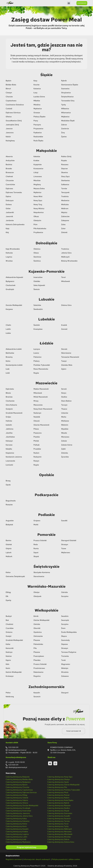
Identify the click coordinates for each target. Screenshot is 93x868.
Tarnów (64, 188)
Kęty (8, 228)
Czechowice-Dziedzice (15, 104)
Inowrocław (38, 277)
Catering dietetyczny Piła (57, 787)
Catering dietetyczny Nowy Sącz (60, 777)
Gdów (8, 208)
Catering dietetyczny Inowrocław (18, 810)
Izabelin (9, 425)
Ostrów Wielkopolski (41, 620)
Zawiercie (65, 128)
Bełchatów (10, 353)
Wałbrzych (65, 257)
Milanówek (38, 393)
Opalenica (38, 632)
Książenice (10, 453)
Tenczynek (65, 192)
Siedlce (64, 397)
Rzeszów (9, 504)
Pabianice (37, 357)
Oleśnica (37, 249)
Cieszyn (9, 92)
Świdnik (37, 325)
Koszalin (37, 692)
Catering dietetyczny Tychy (58, 826)
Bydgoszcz (10, 281)
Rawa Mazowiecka (41, 369)
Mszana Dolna (39, 188)
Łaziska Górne (39, 96)
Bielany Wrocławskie (69, 261)
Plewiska (37, 660)
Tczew (64, 548)
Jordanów (10, 220)
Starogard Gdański (69, 540)
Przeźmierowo (39, 668)
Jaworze (9, 128)
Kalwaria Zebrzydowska (15, 224)
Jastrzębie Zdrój (12, 124)
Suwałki (64, 520)
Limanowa (38, 176)
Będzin (8, 80)
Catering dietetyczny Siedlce (59, 808)
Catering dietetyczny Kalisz (16, 818)
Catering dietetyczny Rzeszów (59, 805)
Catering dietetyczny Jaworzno (18, 813)
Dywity (8, 600)
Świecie (37, 289)
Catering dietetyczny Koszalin (17, 829)
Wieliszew (65, 421)
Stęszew (65, 644)
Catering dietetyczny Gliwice (17, 803)
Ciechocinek (11, 285)
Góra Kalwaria (11, 405)
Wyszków (65, 429)
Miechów (37, 180)
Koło (7, 664)
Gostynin (9, 409)
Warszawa (65, 437)
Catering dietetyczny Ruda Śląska (60, 800)
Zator (63, 228)
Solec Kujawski (39, 285)
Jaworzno (10, 132)
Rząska (64, 160)
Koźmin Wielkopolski (14, 672)
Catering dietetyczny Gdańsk (17, 797)
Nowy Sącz (38, 200)
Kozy (35, 80)
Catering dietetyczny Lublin (16, 837)
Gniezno (9, 632)
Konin (8, 668)
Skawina (65, 172)
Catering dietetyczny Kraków (17, 831)
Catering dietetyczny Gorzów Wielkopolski (22, 805)
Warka (64, 417)
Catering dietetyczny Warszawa (59, 831)
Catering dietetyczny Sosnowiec (60, 813)
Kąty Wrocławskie (13, 249)
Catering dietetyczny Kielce (16, 824)
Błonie (8, 393)
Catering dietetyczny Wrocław (59, 837)
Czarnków (10, 628)
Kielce (8, 572)
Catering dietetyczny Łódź (16, 839)
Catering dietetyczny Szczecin (59, 818)
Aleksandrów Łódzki (14, 349)
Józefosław (10, 437)
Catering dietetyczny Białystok (18, 777)
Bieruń (8, 88)
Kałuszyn (9, 441)
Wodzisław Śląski (68, 120)
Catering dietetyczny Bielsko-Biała (19, 779)
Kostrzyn (9, 652)
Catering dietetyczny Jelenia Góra (19, 816)
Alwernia (9, 156)
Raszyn (36, 461)
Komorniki (10, 648)
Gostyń (9, 636)
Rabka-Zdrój (66, 156)
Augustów (10, 520)
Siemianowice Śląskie (70, 84)
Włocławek (66, 281)
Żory (63, 132)
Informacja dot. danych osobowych (37, 859)
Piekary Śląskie (39, 116)
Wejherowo (66, 552)
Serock (64, 389)
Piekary (36, 361)
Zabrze (64, 124)
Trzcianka (65, 656)
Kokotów (37, 156)
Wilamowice (66, 112)
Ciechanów (10, 401)
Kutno (8, 361)
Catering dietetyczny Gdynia (17, 800)
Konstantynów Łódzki (14, 365)
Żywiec (64, 136)
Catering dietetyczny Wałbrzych (60, 829)
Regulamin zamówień (14, 859)
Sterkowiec (66, 180)
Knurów (36, 84)
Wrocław (9, 261)
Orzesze (37, 112)
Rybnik (64, 80)
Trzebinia (65, 196)
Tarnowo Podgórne (69, 652)
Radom (36, 453)
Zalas (63, 224)
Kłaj (7, 232)
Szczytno (65, 596)
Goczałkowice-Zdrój (14, 120)
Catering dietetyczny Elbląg (16, 795)
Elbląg (8, 592)
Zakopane (65, 220)
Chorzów (9, 96)
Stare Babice (66, 401)
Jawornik (9, 216)
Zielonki (64, 232)
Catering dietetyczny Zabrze (58, 839)
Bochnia (9, 164)
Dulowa (9, 204)
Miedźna (37, 104)
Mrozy (36, 401)
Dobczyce (10, 200)
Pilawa (36, 429)
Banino (8, 540)
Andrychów (10, 160)
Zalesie (64, 441)
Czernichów (10, 184)
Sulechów (37, 305)
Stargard (65, 692)
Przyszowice (38, 128)
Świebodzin (38, 309)
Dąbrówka (10, 389)
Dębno (8, 196)
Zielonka (65, 453)
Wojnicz (64, 212)
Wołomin (65, 425)
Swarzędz (65, 620)
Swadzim (65, 616)
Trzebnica (65, 249)
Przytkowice (38, 232)
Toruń (63, 277)
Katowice (37, 88)
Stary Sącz (65, 176)
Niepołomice (39, 212)
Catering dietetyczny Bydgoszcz (18, 782)
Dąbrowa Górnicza (13, 112)
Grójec (8, 417)
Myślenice (37, 192)
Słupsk (36, 556)
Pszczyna (37, 124)
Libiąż (36, 172)
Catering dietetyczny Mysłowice (18, 842)
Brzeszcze (10, 172)
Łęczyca (37, 349)
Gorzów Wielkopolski (14, 305)
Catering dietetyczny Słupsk (58, 810)
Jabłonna (10, 429)
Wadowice (65, 200)
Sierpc (64, 393)
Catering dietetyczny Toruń (58, 824)
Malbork (9, 556)
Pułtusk (36, 445)
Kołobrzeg (10, 696)
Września (65, 672)
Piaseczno (38, 433)
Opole (8, 485)
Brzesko (9, 168)
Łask (8, 369)
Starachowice (39, 576)
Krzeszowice (38, 168)
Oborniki (37, 628)
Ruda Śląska (38, 140)
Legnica (9, 257)
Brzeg (8, 480)
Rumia (36, 548)
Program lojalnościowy (26, 847)
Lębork (9, 552)
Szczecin (37, 696)
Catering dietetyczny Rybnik (58, 803)
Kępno (8, 660)
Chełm (8, 325)
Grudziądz (10, 289)
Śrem (63, 628)
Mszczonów (38, 405)
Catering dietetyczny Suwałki (59, 816)
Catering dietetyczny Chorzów (17, 787)
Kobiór (8, 136)
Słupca (64, 636)
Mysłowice (38, 108)
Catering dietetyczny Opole (58, 782)
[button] (69, 3)
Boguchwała (11, 500)
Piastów (37, 437)
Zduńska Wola (67, 365)
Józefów (9, 433)
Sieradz (64, 349)
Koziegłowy (10, 140)
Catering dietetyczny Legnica (17, 834)
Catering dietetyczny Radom (58, 797)
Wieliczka (65, 204)
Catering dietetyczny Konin (16, 826)
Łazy (35, 92)
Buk (7, 620)
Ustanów (65, 413)
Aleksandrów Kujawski (14, 277)
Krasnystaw (38, 329)
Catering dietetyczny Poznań (58, 795)
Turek (63, 660)
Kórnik (36, 616)
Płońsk (36, 441)
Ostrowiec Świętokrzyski (15, 576)
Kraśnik (64, 325)
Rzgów (36, 373)
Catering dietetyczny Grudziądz (18, 808)
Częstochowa (11, 100)
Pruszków (37, 449)
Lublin (8, 329)
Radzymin (37, 457)
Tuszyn (64, 361)
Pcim (35, 224)
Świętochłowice (67, 96)
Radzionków (38, 136)
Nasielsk (37, 417)
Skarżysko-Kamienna (42, 572)
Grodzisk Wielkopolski (14, 640)
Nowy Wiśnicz (39, 208)
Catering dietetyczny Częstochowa (19, 790)
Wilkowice (65, 108)
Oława (36, 253)
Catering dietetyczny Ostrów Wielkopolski (63, 784)
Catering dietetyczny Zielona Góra (61, 842)
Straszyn (65, 544)
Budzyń (9, 616)
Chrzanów (10, 180)
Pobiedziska (38, 644)
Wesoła (64, 433)
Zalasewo (65, 676)
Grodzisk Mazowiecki (14, 413)
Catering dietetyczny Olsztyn (59, 779)
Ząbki (63, 449)
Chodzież (9, 624)
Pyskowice (38, 132)
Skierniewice (66, 353)
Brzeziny (9, 357)
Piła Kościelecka (40, 228)
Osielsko (37, 281)
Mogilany (37, 184)
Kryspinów (38, 164)
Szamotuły (65, 640)
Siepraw (64, 168)
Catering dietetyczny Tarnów (59, 821)
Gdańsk (9, 544)
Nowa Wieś (38, 196)
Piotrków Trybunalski (42, 365)
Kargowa (9, 309)
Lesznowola (10, 461)
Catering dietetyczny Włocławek (60, 834)
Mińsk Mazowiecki (41, 397)
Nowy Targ (38, 204)
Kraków (36, 160)
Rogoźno (37, 676)
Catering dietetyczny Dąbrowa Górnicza (21, 792)
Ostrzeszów (38, 636)
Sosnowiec (65, 88)
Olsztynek (37, 596)
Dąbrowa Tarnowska (14, 192)
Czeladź (9, 108)
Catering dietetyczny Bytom (17, 784)
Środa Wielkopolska (69, 632)
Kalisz (8, 644)
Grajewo (37, 520)
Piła (35, 648)
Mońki (36, 524)
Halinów (9, 421)
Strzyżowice (66, 92)
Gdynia (9, 548)
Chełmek (9, 176)
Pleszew (37, 640)
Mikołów (37, 100)
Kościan (9, 656)
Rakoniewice (38, 672)
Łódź (8, 373)
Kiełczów (9, 253)
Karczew (9, 445)
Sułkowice (65, 184)
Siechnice (37, 257)
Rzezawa (65, 164)
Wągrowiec (66, 664)
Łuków (8, 333)
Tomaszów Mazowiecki (70, 357)
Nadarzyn (37, 413)
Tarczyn (64, 405)
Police (8, 692)
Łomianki (9, 465)
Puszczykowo (39, 656)
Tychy (63, 104)
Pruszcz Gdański (40, 540)
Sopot (36, 552)
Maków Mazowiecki (41, 389)
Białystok (9, 524)
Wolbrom (65, 208)
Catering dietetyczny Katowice (18, 821)
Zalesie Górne (67, 445)
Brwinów (9, 397)
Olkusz (36, 216)
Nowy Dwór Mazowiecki (43, 409)
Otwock (37, 421)
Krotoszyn (10, 676)
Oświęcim (37, 220)
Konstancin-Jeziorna (14, 457)
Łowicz (36, 353)
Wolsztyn (65, 668)
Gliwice (9, 116)
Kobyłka (9, 449)
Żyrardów (65, 457)
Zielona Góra (66, 305)
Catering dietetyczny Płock (58, 792)
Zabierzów (65, 216)
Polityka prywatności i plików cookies (66, 859)
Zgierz (64, 369)
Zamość (64, 329)
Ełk (7, 596)
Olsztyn (36, 592)
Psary (36, 120)
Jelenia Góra (66, 253)
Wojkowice (65, 116)
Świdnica (37, 261)
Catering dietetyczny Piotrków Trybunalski (64, 790)
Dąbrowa (9, 188)
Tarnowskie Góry (68, 100)
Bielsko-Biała (11, 84)
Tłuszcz (64, 409)
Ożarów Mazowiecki (41, 425)
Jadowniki (10, 212)
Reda (36, 544)
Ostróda (64, 592)
